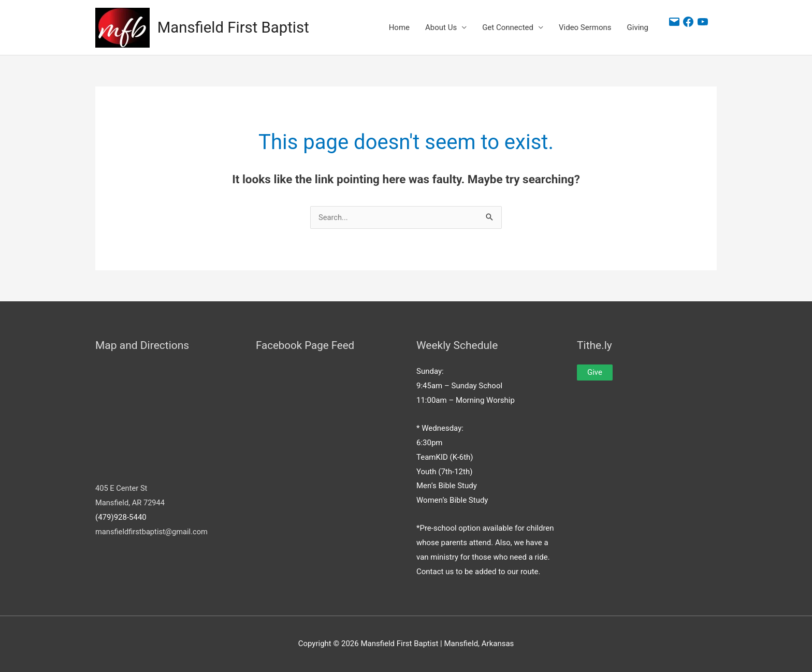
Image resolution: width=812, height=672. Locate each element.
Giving (638, 28)
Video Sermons (585, 28)
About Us (441, 28)
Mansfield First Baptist (235, 28)
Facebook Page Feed (306, 345)
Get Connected (508, 28)
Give (595, 373)
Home (399, 28)
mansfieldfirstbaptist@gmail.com (153, 532)
